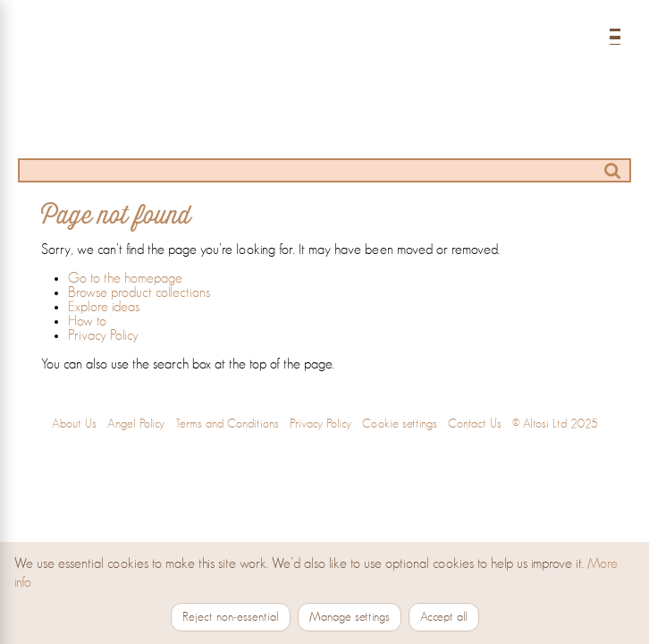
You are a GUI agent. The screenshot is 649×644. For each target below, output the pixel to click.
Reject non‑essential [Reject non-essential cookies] (231, 617)
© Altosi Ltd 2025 (555, 424)
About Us (74, 424)
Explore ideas (104, 307)
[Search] (324, 170)
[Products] (209, 134)
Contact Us (475, 424)
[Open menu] (615, 32)
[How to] (363, 134)
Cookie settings (400, 424)
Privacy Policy (103, 335)
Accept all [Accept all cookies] (444, 617)
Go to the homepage (125, 278)
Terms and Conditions (227, 424)
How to (87, 321)
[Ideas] (286, 134)
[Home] (324, 56)
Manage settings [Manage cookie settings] (350, 617)
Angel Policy (136, 424)
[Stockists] (440, 134)
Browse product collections (139, 292)
